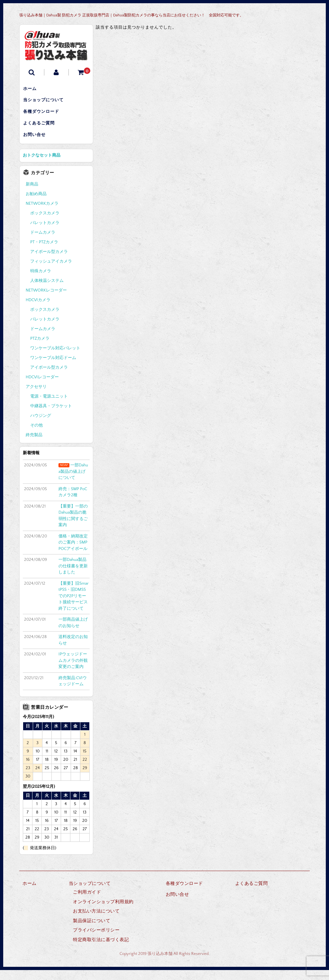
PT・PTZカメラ (44, 252)
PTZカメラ (40, 349)
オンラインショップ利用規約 (103, 912)
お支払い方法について (96, 921)
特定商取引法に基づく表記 (101, 950)
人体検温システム (47, 291)
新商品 (32, 194)
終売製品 (34, 445)
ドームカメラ (43, 243)
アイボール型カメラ (49, 262)
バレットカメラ (45, 233)
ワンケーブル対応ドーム (53, 368)
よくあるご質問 (42, 130)
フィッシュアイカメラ (51, 272)
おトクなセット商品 (42, 166)
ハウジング (41, 426)
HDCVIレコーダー (42, 387)
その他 (36, 436)
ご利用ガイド (87, 902)
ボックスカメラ (45, 223)
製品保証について (92, 931)
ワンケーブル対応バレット (55, 358)
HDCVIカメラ (38, 310)
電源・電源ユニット (49, 407)
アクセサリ (36, 397)
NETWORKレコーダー (46, 301)
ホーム (33, 90)
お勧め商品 (36, 204)
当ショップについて (46, 103)
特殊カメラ (41, 281)
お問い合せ (37, 144)
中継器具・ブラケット (51, 416)
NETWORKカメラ (42, 214)
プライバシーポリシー (96, 940)
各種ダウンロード (44, 117)
